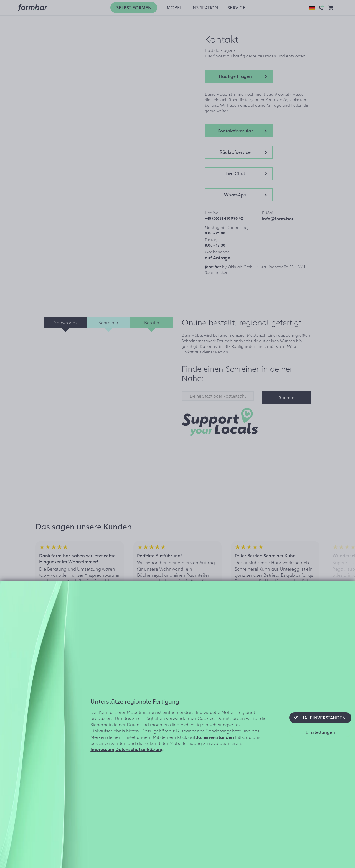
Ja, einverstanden (215, 737)
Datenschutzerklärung (140, 749)
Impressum (102, 749)
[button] (320, 718)
